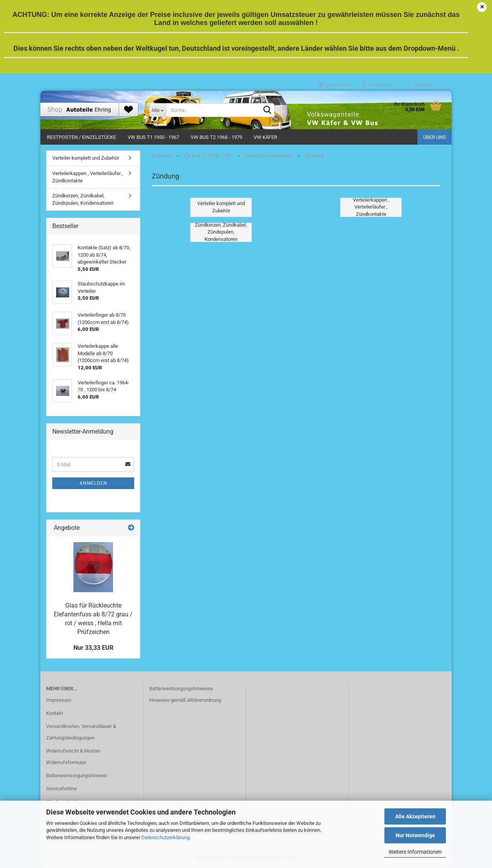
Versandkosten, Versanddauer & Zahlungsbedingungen (81, 732)
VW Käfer (265, 137)
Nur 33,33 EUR (93, 648)
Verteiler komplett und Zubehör (86, 158)
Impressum (59, 700)
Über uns (435, 137)
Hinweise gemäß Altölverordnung (185, 700)
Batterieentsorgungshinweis (77, 775)
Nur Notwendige (415, 835)
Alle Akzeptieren (415, 816)
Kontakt (55, 713)
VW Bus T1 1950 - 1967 (153, 137)
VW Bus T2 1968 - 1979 (216, 137)
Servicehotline (61, 789)
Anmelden (93, 483)
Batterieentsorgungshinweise (181, 689)
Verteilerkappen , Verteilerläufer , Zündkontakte (88, 177)
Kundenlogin (378, 85)
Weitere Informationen (415, 852)
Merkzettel (420, 85)
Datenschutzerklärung (165, 837)
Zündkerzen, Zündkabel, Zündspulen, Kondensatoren (83, 199)
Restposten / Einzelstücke (81, 137)
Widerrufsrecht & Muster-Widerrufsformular (74, 757)
